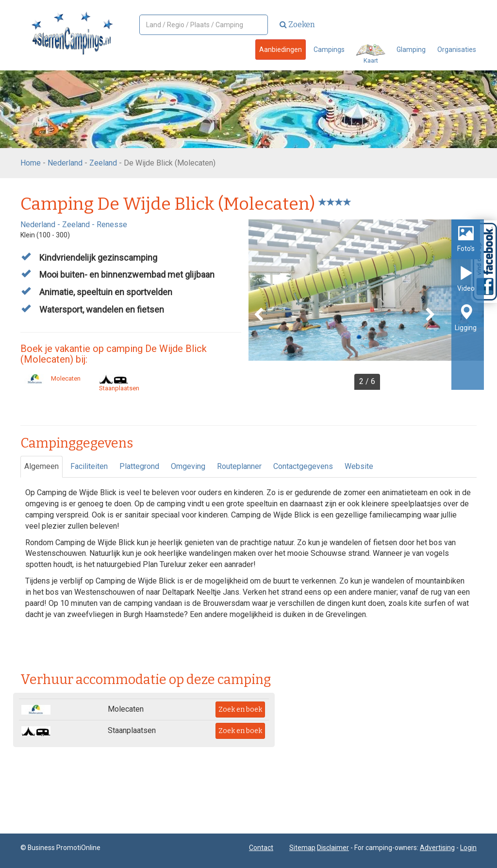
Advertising (437, 848)
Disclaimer (333, 848)
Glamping (411, 50)
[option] (366, 305)
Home (31, 163)
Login (468, 848)
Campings (329, 50)
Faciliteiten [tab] (89, 466)
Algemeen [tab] (41, 466)
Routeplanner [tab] (239, 466)
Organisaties (457, 50)
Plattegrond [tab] (139, 466)
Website (359, 466)
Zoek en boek (240, 709)
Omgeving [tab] (188, 466)
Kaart (371, 54)
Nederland (65, 163)
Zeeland (103, 163)
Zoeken (297, 25)
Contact (261, 848)
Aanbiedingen (281, 50)
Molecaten (50, 378)
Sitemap (302, 848)
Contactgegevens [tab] (303, 466)
